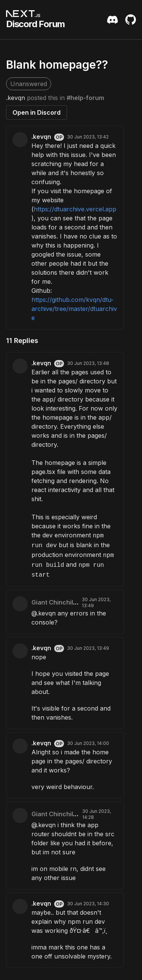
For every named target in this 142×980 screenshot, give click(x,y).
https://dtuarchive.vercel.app (75, 209)
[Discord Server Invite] (112, 20)
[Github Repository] (131, 20)
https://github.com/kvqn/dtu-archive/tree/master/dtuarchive (74, 309)
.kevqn (16, 98)
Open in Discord (37, 112)
